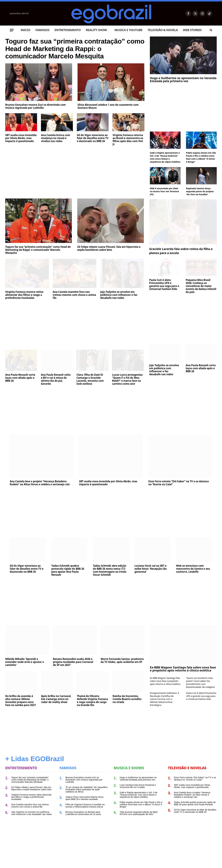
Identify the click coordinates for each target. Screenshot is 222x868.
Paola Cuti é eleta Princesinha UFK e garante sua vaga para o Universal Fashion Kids (164, 285)
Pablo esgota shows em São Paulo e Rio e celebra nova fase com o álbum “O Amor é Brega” (201, 157)
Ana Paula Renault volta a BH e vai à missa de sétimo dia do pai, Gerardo (56, 379)
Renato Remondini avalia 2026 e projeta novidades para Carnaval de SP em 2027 (73, 662)
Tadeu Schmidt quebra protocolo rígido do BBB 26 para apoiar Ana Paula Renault (68, 570)
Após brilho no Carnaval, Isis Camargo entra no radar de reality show (56, 699)
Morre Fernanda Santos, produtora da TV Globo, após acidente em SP (122, 660)
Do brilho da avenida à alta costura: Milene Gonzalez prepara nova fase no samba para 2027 (21, 701)
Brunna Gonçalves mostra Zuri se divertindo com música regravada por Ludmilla (35, 109)
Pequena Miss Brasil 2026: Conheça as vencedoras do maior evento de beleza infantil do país (201, 286)
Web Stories (192, 30)
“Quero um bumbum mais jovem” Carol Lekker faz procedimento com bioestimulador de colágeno (200, 682)
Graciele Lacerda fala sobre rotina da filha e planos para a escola (181, 251)
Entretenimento (68, 30)
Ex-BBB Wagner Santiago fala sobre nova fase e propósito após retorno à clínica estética (183, 669)
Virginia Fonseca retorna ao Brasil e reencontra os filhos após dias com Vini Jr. (128, 142)
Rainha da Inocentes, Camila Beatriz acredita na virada (127, 699)
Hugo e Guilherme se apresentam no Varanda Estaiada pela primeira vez (183, 80)
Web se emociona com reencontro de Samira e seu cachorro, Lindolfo (193, 569)
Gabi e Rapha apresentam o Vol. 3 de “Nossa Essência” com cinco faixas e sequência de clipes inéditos (165, 157)
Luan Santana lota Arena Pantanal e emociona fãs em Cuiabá (138, 786)
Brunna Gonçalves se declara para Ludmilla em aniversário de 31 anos (83, 813)
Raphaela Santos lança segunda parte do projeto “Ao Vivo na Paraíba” (200, 191)
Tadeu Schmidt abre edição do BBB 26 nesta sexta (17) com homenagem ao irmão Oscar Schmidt (110, 570)
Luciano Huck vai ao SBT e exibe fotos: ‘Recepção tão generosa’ (151, 569)
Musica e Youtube (128, 30)
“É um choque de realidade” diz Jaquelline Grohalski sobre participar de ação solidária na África (87, 789)
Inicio (25, 30)
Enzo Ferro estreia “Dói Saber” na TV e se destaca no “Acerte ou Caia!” (178, 483)
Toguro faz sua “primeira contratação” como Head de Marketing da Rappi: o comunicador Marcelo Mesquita (72, 50)
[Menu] (12, 30)
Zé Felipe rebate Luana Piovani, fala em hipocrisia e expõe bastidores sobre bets (109, 248)
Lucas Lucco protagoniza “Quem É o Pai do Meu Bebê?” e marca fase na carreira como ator (127, 379)
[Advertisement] (75, 173)
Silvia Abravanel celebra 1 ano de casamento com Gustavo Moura (108, 109)
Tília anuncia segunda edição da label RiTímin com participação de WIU (139, 813)
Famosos (42, 30)
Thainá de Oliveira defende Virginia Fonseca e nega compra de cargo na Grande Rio (92, 701)
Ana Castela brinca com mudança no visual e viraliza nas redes (55, 141)
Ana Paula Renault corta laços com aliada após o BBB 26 (20, 378)
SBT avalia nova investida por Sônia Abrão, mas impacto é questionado (21, 141)
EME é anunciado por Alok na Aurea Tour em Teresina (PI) (164, 191)
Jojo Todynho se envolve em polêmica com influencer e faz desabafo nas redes (119, 295)
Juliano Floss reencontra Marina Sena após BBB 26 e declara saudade (85, 798)
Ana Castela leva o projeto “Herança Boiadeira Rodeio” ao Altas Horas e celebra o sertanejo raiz (40, 483)
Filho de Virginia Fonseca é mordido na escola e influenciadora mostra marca (85, 806)
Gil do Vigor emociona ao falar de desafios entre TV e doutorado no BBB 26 (93, 141)
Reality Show (96, 30)
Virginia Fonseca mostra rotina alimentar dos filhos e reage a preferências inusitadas (24, 295)
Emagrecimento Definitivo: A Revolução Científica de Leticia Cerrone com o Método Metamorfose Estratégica (164, 699)
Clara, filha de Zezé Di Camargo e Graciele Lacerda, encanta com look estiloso (90, 379)
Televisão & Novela (163, 30)
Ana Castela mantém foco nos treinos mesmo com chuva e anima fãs (74, 295)
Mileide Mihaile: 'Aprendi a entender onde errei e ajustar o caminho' (25, 662)
